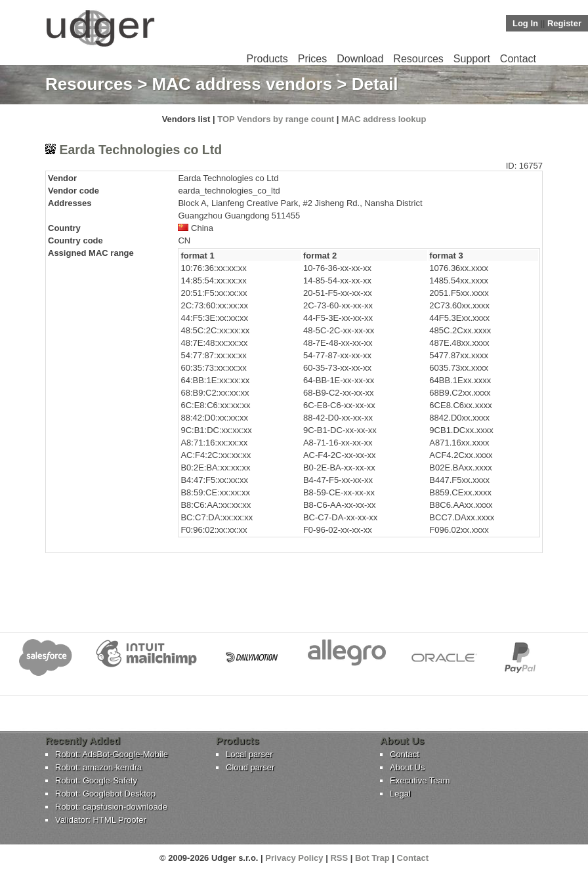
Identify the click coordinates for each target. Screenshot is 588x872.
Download (360, 59)
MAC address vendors (242, 84)
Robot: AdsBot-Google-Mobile (112, 754)
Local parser (249, 754)
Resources (418, 59)
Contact (518, 59)
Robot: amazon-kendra (98, 767)
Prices (312, 59)
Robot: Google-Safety (96, 780)
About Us (407, 767)
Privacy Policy (294, 858)
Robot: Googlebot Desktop (105, 794)
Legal (400, 794)
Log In (525, 23)
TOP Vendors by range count (276, 119)
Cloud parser (250, 767)
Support (472, 59)
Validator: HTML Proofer (101, 820)
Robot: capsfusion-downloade (111, 807)
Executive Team (420, 780)
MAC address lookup (384, 119)
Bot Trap (372, 858)
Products (267, 59)
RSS (339, 858)
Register (564, 23)
